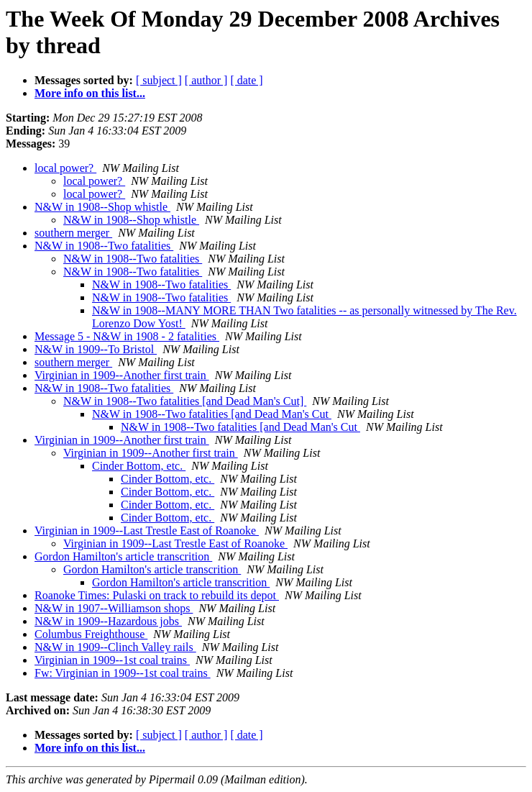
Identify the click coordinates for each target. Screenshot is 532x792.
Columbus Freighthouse (91, 634)
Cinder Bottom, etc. (139, 466)
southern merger (73, 233)
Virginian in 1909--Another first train (122, 375)
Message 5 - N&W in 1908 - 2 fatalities (127, 336)
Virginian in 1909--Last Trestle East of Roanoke (147, 531)
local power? (65, 168)
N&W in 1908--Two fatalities (104, 246)
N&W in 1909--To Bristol (96, 349)
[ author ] (206, 80)
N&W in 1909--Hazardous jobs (108, 621)
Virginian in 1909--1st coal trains (112, 660)
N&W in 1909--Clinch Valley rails (115, 647)
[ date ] (246, 80)
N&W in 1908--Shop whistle (102, 207)
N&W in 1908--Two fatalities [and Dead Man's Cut (212, 414)
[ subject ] (159, 80)
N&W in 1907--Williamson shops (114, 608)
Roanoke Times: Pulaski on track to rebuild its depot (157, 595)
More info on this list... (90, 93)
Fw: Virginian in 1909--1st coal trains (123, 673)
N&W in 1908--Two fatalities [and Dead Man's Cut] (185, 401)
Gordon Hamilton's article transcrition (123, 556)
